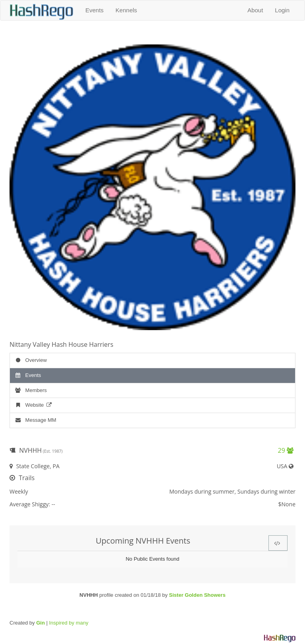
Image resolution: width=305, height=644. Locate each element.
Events (95, 10)
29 (286, 450)
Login (282, 10)
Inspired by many (69, 623)
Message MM (35, 420)
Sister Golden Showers (197, 595)
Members (30, 390)
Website (34, 405)
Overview (30, 360)
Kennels (126, 10)
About (255, 10)
